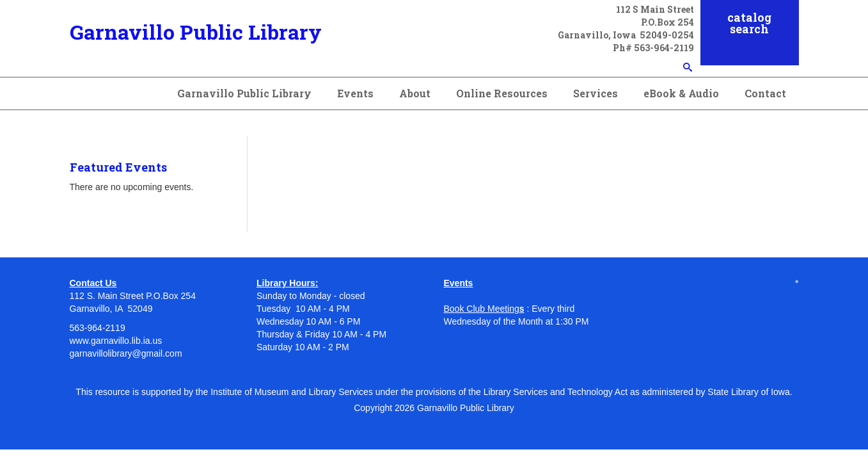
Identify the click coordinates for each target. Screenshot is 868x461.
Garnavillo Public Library (196, 32)
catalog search (749, 23)
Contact (765, 93)
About (415, 93)
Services (596, 93)
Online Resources (502, 93)
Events (355, 93)
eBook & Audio (681, 93)
